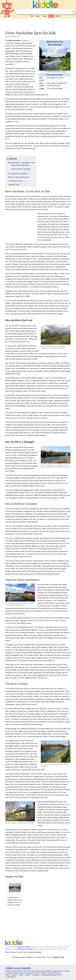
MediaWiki (58, 973)
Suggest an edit (58, 957)
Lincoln (8, 623)
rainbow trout (57, 696)
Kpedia (51, 16)
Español (58, 16)
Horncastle (51, 386)
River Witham (36, 136)
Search (73, 12)
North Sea (56, 85)
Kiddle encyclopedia (24, 947)
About (21, 975)
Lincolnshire (10, 43)
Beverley (30, 328)
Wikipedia (30, 973)
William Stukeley (28, 301)
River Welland (24, 468)
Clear (69, 12)
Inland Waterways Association (45, 398)
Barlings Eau (19, 136)
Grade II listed (55, 737)
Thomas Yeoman (49, 303)
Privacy (28, 975)
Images (38, 16)
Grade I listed (60, 776)
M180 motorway (43, 804)
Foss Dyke (65, 386)
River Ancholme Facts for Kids (16, 952)
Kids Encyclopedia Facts (13, 36)
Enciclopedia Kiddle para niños (51, 975)
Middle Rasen (54, 383)
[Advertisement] (38, 24)
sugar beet (12, 366)
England (18, 43)
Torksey (33, 618)
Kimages (44, 16)
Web (32, 16)
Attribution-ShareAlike (26, 949)
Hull (7, 331)
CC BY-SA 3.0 (26, 971)
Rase (25, 51)
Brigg (63, 72)
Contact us (36, 975)
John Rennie (47, 99)
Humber (49, 85)
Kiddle (7, 975)
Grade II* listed (49, 835)
